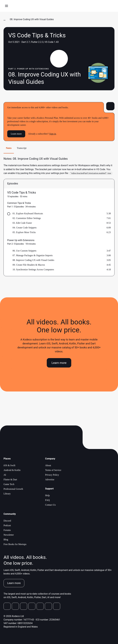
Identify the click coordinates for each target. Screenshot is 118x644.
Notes (9, 148)
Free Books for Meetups (15, 544)
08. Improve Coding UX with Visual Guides (33, 260)
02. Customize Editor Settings (27, 218)
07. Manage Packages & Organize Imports (33, 255)
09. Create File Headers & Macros (29, 265)
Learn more (16, 134)
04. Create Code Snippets (25, 228)
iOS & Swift (9, 465)
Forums (7, 530)
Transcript (22, 148)
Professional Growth (13, 489)
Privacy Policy (52, 475)
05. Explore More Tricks (24, 232)
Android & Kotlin (12, 470)
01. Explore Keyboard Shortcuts (28, 213)
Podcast (7, 525)
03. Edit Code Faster (22, 223)
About (48, 465)
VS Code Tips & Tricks (22, 193)
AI (5, 475)
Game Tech (9, 484)
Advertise (50, 480)
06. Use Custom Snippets (24, 251)
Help (47, 495)
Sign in (53, 134)
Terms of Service (53, 470)
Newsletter (9, 535)
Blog (6, 540)
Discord (7, 521)
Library (7, 494)
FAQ (47, 500)
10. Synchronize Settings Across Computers (33, 269)
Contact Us (50, 505)
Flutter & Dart (10, 480)
